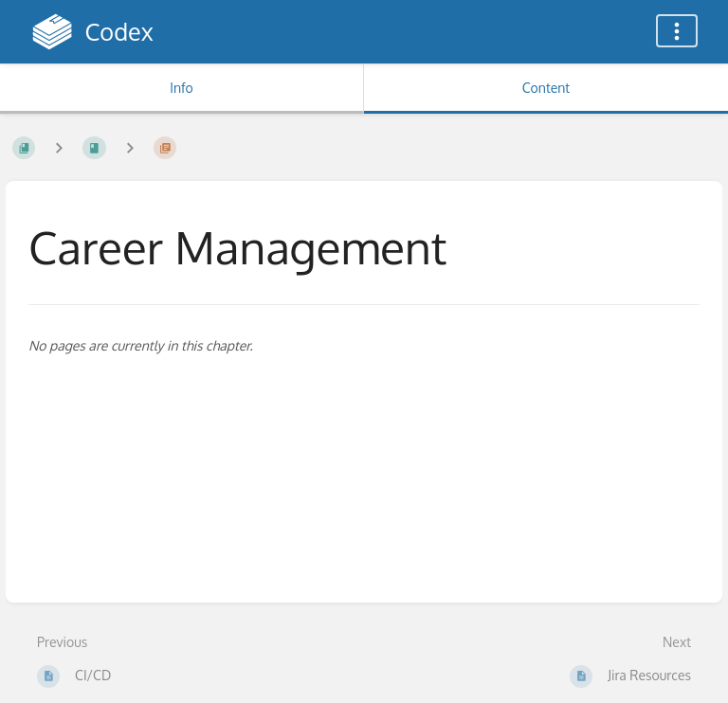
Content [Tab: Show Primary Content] (546, 88)
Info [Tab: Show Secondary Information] (182, 88)
